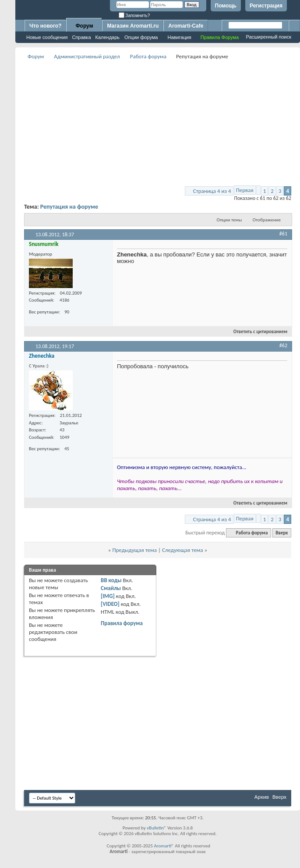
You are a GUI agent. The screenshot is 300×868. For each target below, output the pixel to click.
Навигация (179, 37)
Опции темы (229, 220)
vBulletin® (157, 828)
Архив (262, 797)
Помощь (226, 6)
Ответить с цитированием (257, 332)
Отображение (267, 220)
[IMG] (108, 596)
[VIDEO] (110, 604)
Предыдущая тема (134, 550)
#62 (283, 345)
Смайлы (111, 588)
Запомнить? (134, 16)
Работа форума (148, 56)
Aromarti (162, 846)
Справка (81, 37)
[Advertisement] (158, 123)
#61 (283, 234)
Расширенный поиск (268, 37)
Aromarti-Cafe (186, 26)
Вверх (282, 533)
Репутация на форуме (69, 207)
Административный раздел (87, 56)
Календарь (108, 37)
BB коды (111, 580)
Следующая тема (183, 550)
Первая (245, 190)
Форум (84, 26)
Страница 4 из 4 (212, 191)
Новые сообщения (47, 37)
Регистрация (266, 6)
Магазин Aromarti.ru (133, 26)
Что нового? (45, 26)
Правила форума (122, 623)
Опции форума (141, 37)
